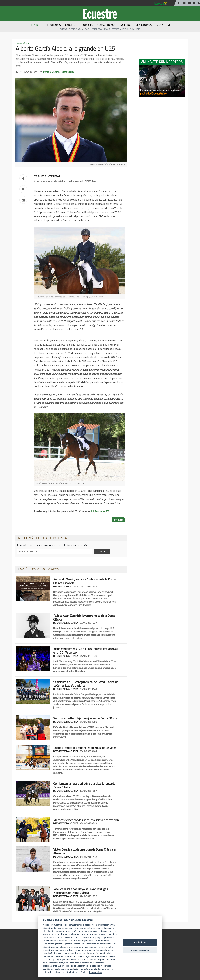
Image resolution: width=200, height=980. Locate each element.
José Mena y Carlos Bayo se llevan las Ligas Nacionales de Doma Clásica (80, 891)
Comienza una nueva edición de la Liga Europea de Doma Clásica (84, 785)
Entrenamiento (120, 29)
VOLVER (118, 520)
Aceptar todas (140, 942)
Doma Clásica (76, 29)
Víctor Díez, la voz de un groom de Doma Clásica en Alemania (85, 851)
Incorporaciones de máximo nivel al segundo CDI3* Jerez (66, 181)
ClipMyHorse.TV (100, 511)
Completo (97, 29)
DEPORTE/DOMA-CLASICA (66, 587)
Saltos (63, 29)
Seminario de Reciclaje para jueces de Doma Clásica (85, 718)
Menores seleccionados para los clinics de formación (86, 820)
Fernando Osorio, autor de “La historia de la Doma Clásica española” (84, 581)
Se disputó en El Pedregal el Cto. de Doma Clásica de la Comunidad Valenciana (86, 684)
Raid (87, 29)
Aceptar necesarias (140, 950)
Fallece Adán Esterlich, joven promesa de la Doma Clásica (84, 617)
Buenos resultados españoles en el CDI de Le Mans (85, 748)
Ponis (107, 29)
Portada (47, 72)
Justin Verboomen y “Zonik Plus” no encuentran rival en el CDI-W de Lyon (85, 651)
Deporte (56, 72)
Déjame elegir (96, 972)
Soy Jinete (135, 29)
